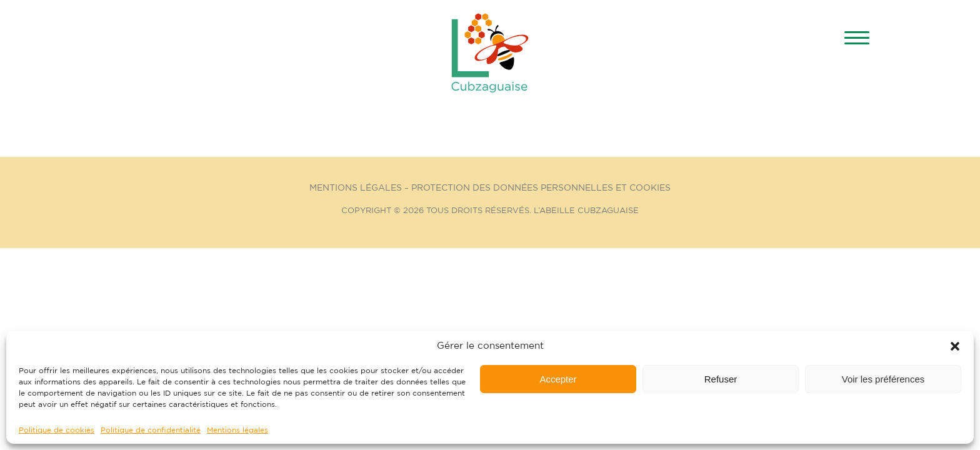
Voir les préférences (883, 379)
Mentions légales (237, 430)
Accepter (558, 379)
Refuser (721, 379)
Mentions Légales (356, 188)
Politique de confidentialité (151, 430)
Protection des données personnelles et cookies (541, 188)
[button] (955, 346)
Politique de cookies (57, 430)
